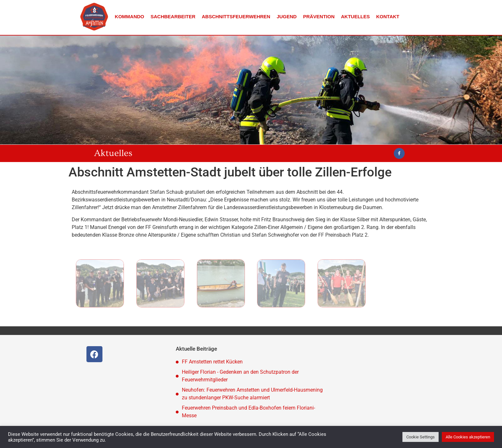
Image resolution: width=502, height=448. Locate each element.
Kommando (130, 16)
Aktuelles (355, 16)
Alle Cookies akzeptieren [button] (468, 437)
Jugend (287, 16)
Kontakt (388, 16)
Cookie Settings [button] (421, 437)
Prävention (319, 16)
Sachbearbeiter (173, 16)
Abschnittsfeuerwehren (236, 16)
